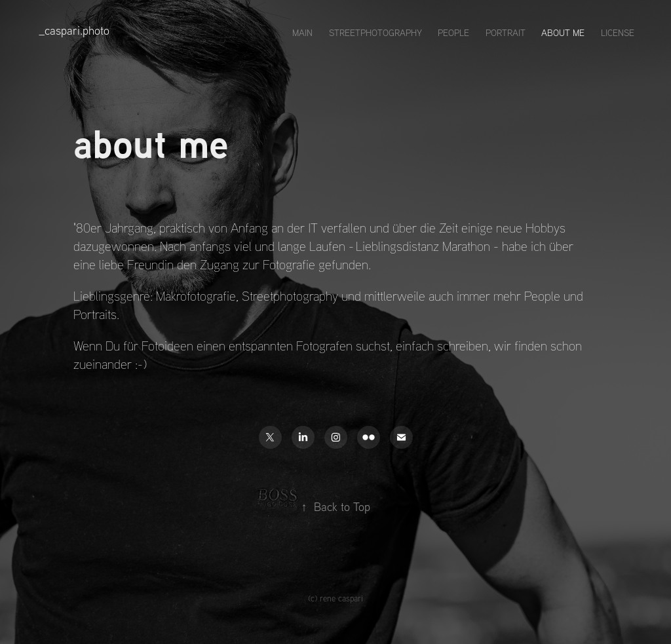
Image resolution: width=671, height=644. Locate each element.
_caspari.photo (74, 30)
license (618, 33)
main (302, 33)
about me (563, 33)
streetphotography (375, 33)
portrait (506, 33)
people (453, 33)
